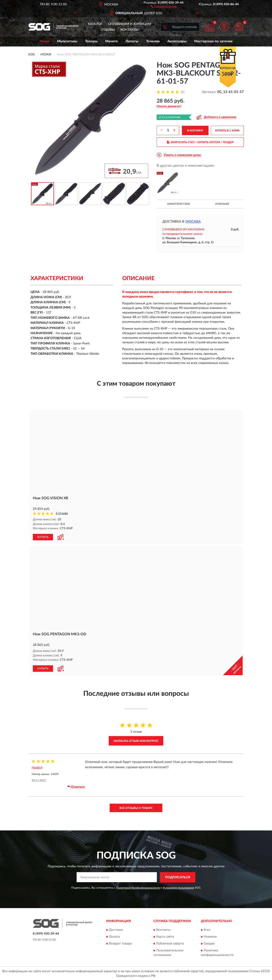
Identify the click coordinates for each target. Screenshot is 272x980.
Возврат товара (120, 943)
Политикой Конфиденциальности (138, 887)
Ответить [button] (76, 786)
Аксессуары (177, 41)
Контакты (129, 30)
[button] (164, 6)
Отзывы (108, 30)
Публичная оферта (170, 943)
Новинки (210, 936)
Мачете (111, 41)
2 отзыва (62, 513)
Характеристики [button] (179, 204)
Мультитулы (67, 41)
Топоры (91, 41)
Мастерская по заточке (213, 41)
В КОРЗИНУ (195, 131)
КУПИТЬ (43, 537)
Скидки (209, 943)
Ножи (44, 41)
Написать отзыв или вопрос (136, 740)
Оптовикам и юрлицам (130, 24)
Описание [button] (222, 204)
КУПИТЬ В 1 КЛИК (227, 131)
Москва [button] (193, 222)
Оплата (114, 936)
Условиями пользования (178, 887)
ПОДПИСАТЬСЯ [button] (178, 877)
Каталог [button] (95, 24)
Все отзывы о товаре (136, 807)
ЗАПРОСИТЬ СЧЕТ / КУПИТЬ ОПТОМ (200, 142)
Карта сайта (165, 936)
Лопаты (132, 41)
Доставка (116, 929)
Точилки (153, 41)
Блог (207, 929)
